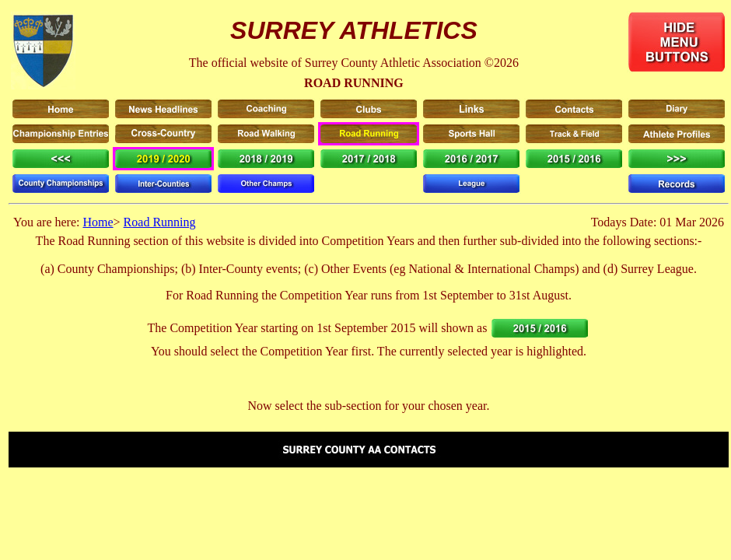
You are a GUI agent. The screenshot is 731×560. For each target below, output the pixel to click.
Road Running (160, 222)
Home (98, 222)
